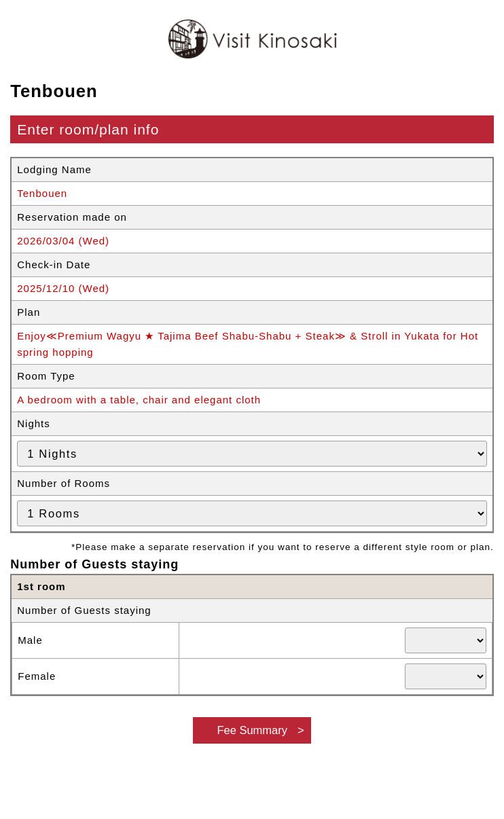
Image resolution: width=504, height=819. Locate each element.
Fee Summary (252, 730)
